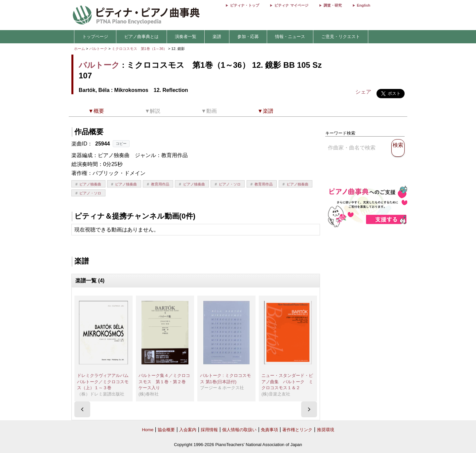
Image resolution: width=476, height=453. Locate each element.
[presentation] (82, 409)
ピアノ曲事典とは (141, 37)
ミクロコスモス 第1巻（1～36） (140, 49)
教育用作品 (160, 184)
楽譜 (217, 37)
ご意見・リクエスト (341, 37)
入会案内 (188, 430)
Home (148, 430)
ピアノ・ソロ (230, 184)
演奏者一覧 (186, 37)
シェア (363, 92)
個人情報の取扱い (239, 430)
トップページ (95, 37)
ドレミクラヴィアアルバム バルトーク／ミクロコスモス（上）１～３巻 (105, 382)
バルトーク (98, 49)
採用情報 (209, 430)
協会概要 (166, 430)
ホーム (79, 49)
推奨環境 (326, 430)
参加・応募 (248, 37)
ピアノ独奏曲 (90, 184)
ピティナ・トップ (245, 5)
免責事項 (269, 430)
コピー (121, 144)
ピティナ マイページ (291, 5)
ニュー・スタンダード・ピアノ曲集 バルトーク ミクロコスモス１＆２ (287, 382)
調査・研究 (333, 5)
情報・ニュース (290, 37)
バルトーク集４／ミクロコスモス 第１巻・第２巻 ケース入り (164, 382)
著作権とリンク (297, 430)
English (364, 5)
